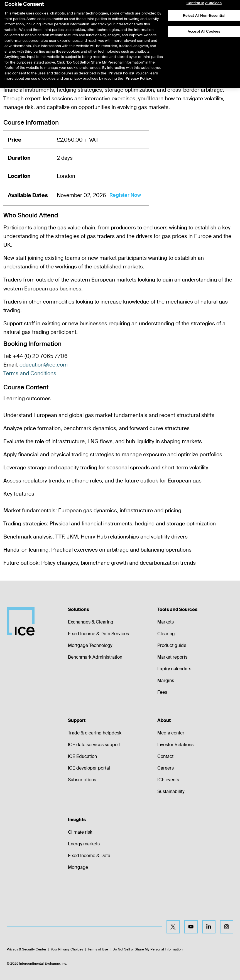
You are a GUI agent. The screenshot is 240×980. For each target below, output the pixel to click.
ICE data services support (94, 745)
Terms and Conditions (30, 373)
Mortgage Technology (90, 645)
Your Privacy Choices (67, 949)
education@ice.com (44, 365)
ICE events (168, 780)
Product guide (172, 645)
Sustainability (171, 791)
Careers (166, 768)
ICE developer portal (89, 768)
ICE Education (82, 756)
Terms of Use (98, 949)
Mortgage (78, 867)
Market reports (172, 657)
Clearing (166, 634)
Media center (171, 733)
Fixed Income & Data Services (98, 634)
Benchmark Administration (95, 657)
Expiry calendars (174, 669)
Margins (166, 681)
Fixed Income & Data (89, 856)
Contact (165, 756)
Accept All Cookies (204, 17)
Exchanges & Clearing (91, 622)
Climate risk (80, 832)
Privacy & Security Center (26, 949)
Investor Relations (175, 745)
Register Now (125, 195)
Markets (166, 622)
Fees (162, 692)
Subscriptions (82, 780)
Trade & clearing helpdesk (95, 733)
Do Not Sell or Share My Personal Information (148, 949)
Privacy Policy (121, 59)
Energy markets (84, 844)
